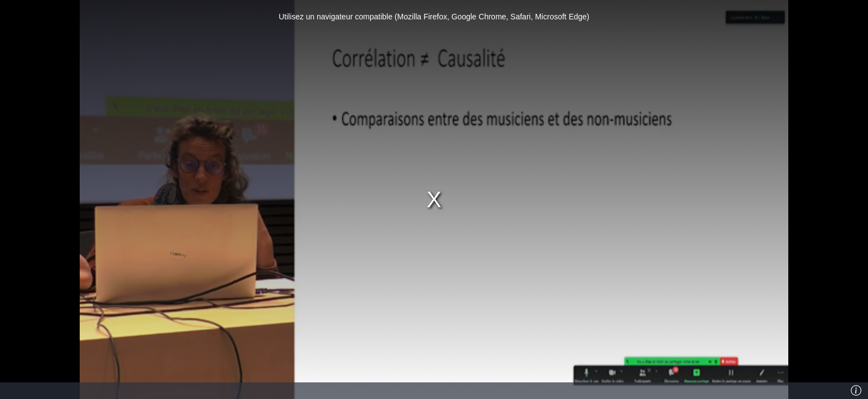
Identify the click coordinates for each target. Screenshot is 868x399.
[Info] (856, 391)
